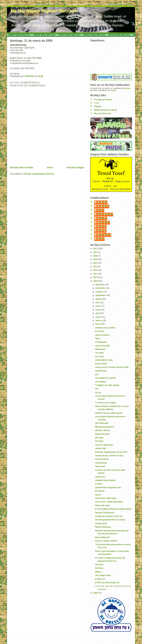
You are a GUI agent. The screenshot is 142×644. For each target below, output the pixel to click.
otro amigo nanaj (103, 575)
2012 (96, 270)
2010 (96, 277)
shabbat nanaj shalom (105, 328)
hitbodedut (100, 349)
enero (98, 324)
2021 (96, 249)
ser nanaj (99, 353)
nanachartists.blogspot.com (108, 487)
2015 (96, 259)
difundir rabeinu (102, 430)
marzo (99, 317)
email (113, 90)
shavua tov (100, 477)
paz (97, 374)
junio (98, 306)
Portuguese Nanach (103, 100)
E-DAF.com (100, 579)
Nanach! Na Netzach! (105, 513)
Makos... (99, 572)
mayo (98, 310)
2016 (96, 256)
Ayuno (98, 495)
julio (98, 303)
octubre (99, 292)
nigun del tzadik (102, 346)
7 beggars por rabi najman (107, 385)
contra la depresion (104, 445)
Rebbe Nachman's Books (106, 110)
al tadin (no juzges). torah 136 (109, 516)
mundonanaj (101, 371)
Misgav (101, 210)
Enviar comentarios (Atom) (39, 174)
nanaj (127, 88)
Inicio (50, 168)
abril (98, 313)
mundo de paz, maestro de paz (109, 456)
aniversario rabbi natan (106, 498)
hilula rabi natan (102, 505)
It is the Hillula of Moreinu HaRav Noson (113, 509)
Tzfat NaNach (104, 222)
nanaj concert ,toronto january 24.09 (112, 367)
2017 (96, 252)
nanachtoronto (105, 235)
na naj (98, 392)
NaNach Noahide (105, 214)
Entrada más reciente (22, 168)
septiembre (101, 295)
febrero (99, 321)
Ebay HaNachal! (102, 537)
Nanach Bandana (103, 527)
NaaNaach (103, 218)
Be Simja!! (100, 491)
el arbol (98, 484)
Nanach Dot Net (102, 434)
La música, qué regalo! (106, 403)
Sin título (99, 438)
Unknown (102, 226)
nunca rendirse (102, 459)
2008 (96, 593)
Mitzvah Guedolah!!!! (105, 427)
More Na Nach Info (103, 114)
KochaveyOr (104, 206)
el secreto (100, 331)
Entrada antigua (75, 168)
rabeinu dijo (100, 448)
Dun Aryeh (103, 202)
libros (98, 338)
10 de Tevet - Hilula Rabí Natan (109, 502)
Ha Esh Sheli (101, 364)
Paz (97, 389)
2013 (96, 267)
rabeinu (101, 239)
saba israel (100, 466)
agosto (99, 299)
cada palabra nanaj (104, 360)
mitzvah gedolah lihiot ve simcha (110, 520)
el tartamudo (101, 342)
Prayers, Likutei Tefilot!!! (106, 541)
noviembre (101, 288)
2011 (96, 274)
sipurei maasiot (102, 335)
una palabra (100, 382)
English (98, 106)
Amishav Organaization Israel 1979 (111, 452)
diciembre (100, 285)
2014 (96, 263)
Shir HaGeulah (102, 423)
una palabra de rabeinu (106, 378)
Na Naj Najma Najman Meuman (44, 11)
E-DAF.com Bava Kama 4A (107, 583)
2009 (96, 281)
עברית (97, 103)
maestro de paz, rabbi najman (109, 413)
